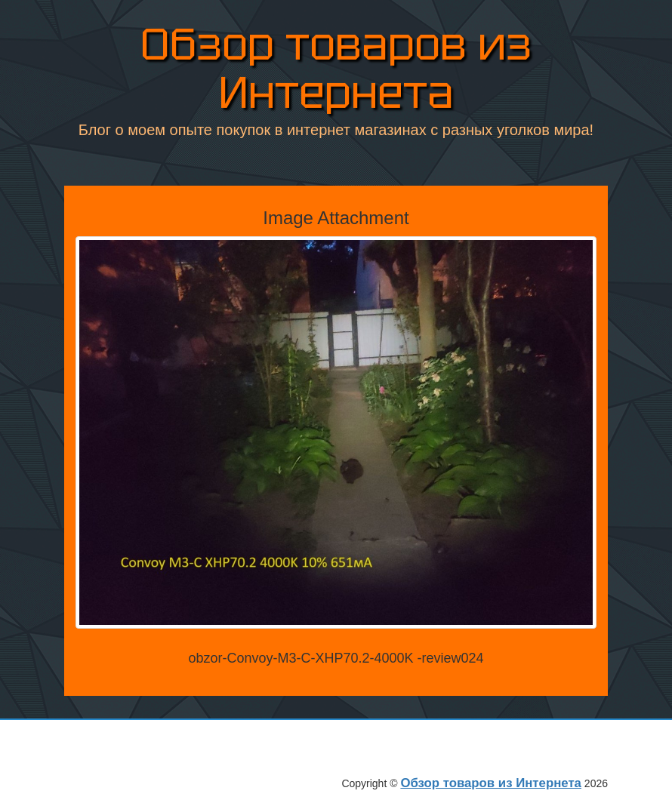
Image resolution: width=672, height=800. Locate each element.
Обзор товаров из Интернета (336, 68)
